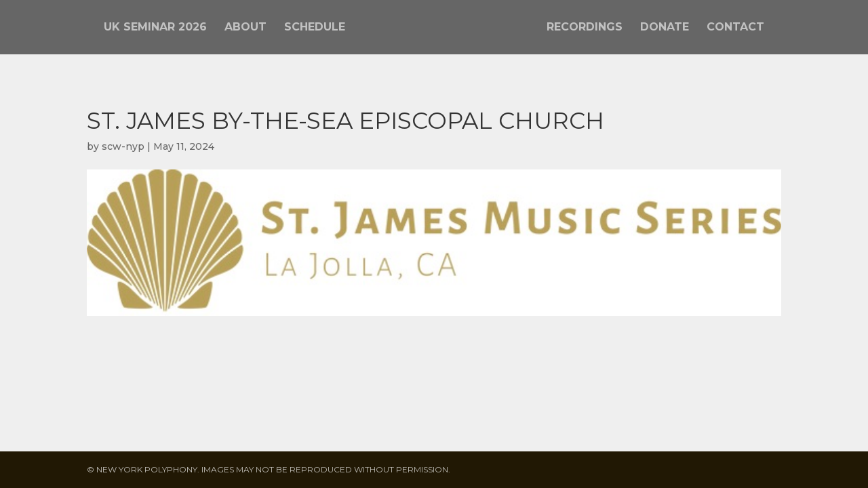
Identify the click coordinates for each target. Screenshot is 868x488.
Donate (665, 28)
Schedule (315, 28)
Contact (735, 28)
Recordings (585, 28)
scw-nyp (123, 146)
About (245, 28)
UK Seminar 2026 (155, 28)
